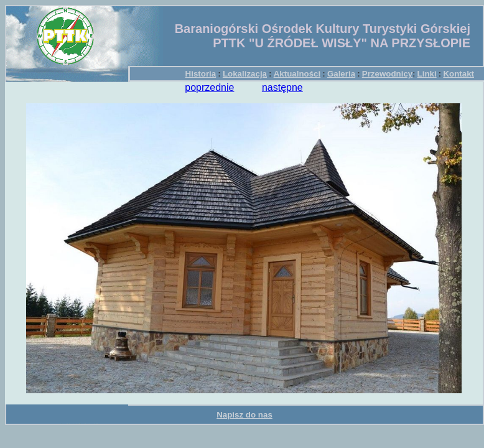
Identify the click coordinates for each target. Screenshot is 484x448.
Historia (201, 74)
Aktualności (297, 74)
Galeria (341, 74)
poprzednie (209, 87)
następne (282, 87)
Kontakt (458, 74)
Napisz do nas (244, 415)
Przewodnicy (387, 74)
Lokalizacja (245, 74)
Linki (427, 74)
